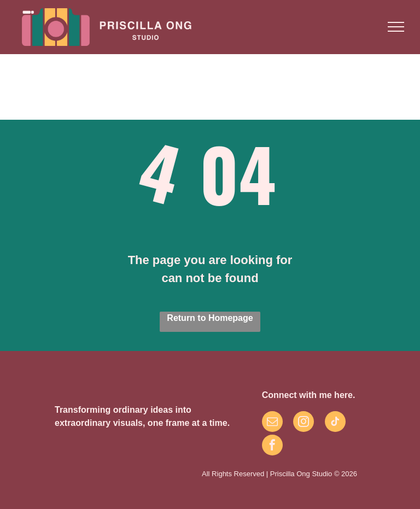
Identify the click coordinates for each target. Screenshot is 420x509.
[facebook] (272, 446)
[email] (272, 423)
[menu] (396, 27)
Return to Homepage (210, 318)
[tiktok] (335, 423)
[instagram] (304, 423)
